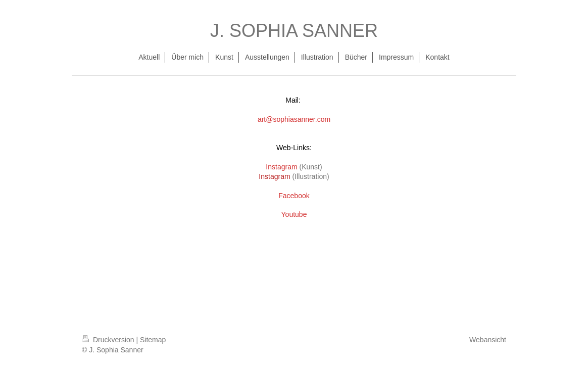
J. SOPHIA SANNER (294, 31)
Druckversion (109, 340)
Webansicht (488, 340)
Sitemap (153, 340)
